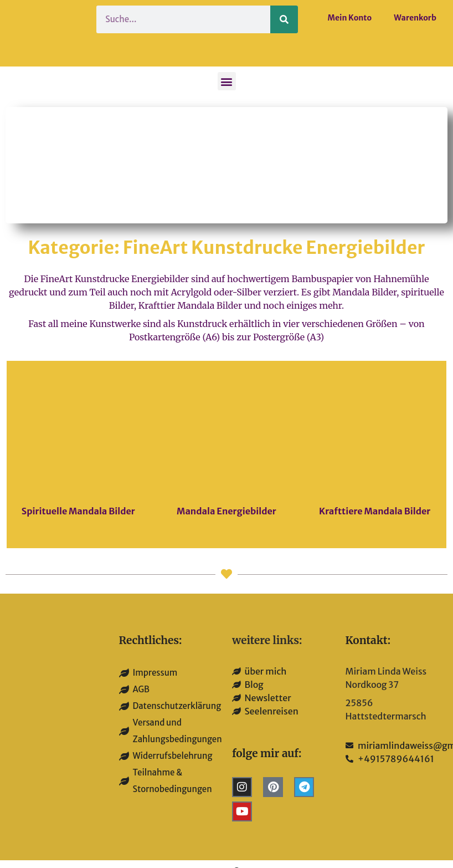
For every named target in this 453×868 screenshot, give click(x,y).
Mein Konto (350, 18)
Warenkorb (415, 18)
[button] (227, 81)
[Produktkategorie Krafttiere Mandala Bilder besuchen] (375, 455)
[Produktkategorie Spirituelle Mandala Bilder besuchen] (78, 455)
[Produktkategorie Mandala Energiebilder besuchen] (227, 455)
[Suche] (284, 19)
